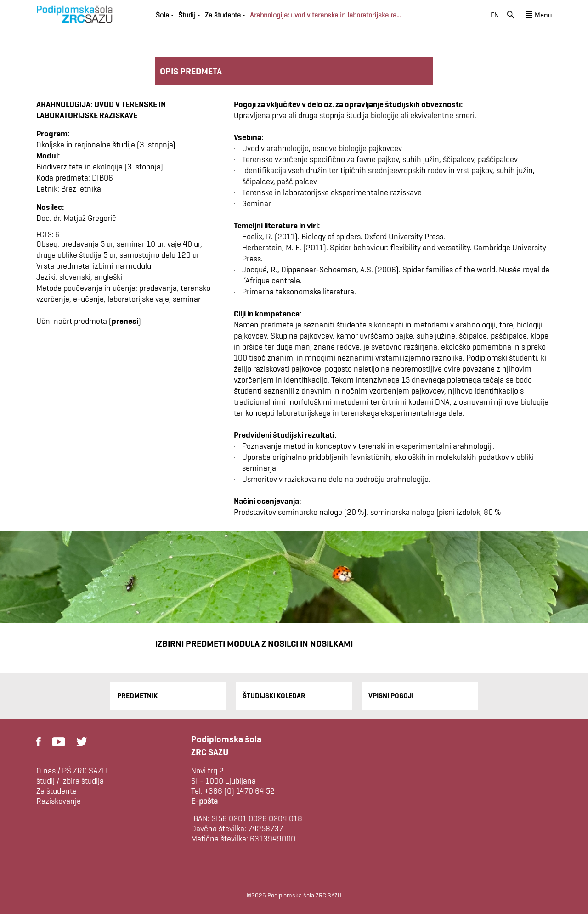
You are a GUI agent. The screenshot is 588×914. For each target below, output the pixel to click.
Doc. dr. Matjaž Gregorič (76, 218)
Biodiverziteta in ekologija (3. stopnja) (100, 166)
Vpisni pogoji (391, 696)
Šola (162, 15)
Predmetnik (137, 696)
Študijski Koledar (274, 696)
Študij (187, 15)
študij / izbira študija (70, 781)
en (495, 15)
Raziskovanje (59, 801)
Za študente (223, 15)
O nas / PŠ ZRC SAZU (72, 771)
